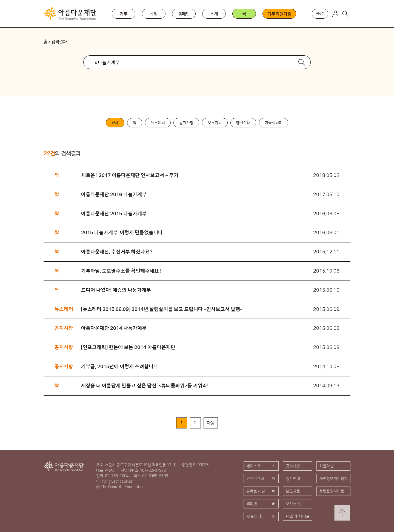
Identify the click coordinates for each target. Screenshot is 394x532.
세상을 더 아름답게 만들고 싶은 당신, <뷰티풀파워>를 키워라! (145, 386)
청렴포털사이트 (332, 491)
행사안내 (243, 123)
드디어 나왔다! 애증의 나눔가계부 (116, 290)
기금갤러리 (274, 123)
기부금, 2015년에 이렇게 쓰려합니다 (120, 366)
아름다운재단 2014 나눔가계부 (114, 328)
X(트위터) (261, 516)
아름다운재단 (64, 466)
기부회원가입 (279, 14)
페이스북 (261, 466)
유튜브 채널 (261, 491)
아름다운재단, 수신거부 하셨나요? (117, 252)
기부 (124, 14)
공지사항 (186, 123)
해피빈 (261, 504)
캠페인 (184, 14)
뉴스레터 (158, 123)
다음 (211, 423)
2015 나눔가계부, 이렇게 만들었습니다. (122, 232)
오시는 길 (293, 504)
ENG (320, 14)
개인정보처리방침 (333, 479)
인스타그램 (261, 479)
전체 (115, 123)
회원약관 (326, 466)
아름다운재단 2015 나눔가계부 (114, 214)
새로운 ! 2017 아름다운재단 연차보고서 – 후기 (130, 175)
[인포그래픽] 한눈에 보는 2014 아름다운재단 (128, 347)
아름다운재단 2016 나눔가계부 (114, 194)
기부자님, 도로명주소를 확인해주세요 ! (121, 271)
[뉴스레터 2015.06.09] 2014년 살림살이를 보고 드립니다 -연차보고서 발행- (162, 309)
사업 (154, 14)
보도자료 (215, 123)
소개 (214, 14)
